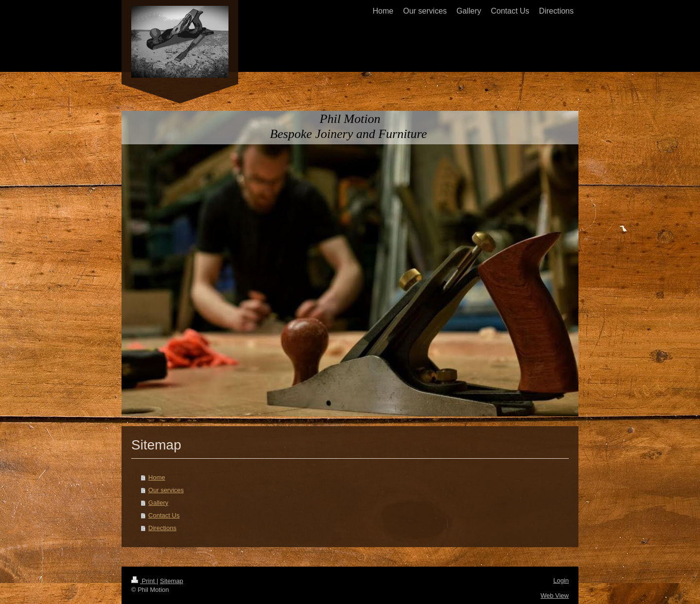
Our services (166, 490)
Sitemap (172, 581)
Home (157, 477)
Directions (162, 528)
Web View (555, 595)
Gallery (158, 503)
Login (561, 580)
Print (144, 581)
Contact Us (164, 515)
